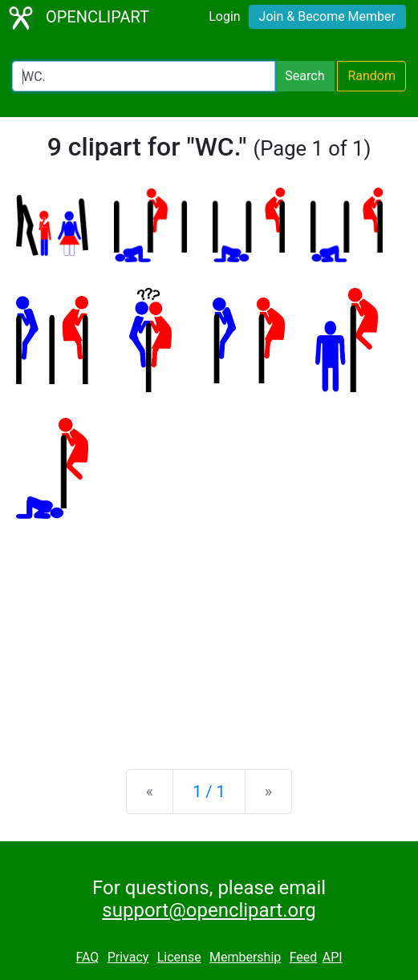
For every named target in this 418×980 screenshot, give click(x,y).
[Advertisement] (209, 631)
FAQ (87, 957)
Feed (304, 957)
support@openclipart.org (209, 910)
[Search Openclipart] (144, 76)
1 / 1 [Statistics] (209, 792)
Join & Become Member (327, 16)
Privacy (128, 957)
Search (304, 76)
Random (371, 76)
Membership (245, 957)
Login (224, 16)
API (333, 957)
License (179, 957)
